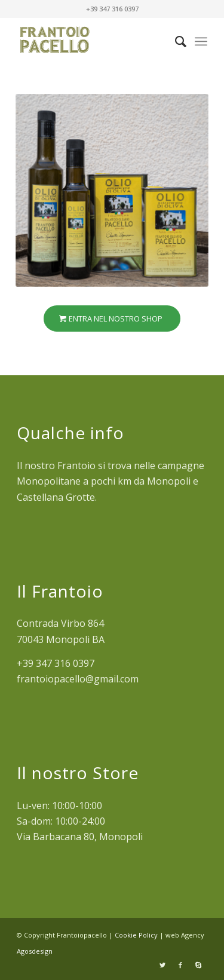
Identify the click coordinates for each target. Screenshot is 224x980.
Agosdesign (35, 951)
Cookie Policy (137, 935)
